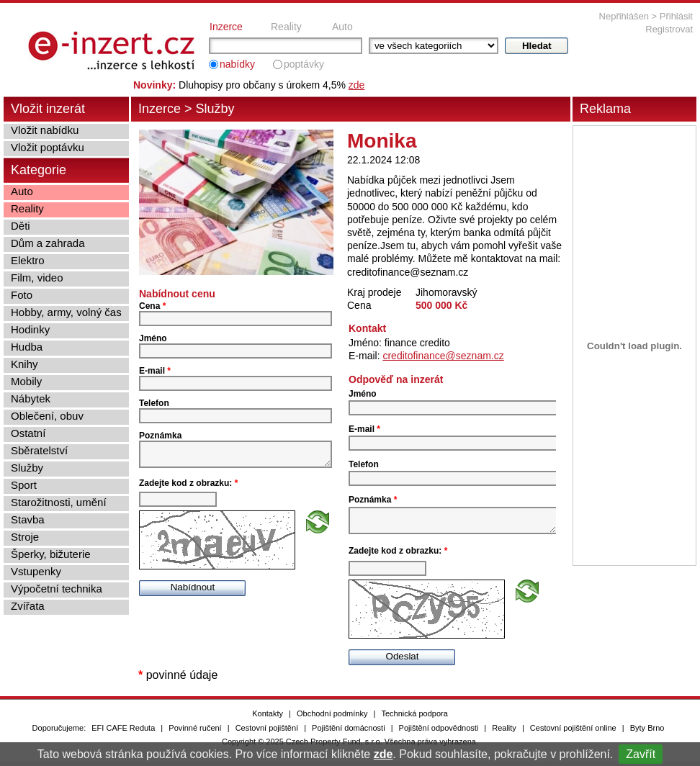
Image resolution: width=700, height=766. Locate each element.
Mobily (26, 381)
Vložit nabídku (45, 130)
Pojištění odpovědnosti (439, 732)
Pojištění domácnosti (349, 732)
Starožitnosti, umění (59, 502)
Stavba (28, 519)
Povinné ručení (195, 732)
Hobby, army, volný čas (66, 312)
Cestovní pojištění (267, 732)
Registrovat (669, 29)
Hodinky (30, 329)
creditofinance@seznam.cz (443, 356)
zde (383, 754)
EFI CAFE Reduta (123, 732)
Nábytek (31, 398)
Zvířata (28, 606)
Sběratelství (39, 450)
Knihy (24, 364)
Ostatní (28, 433)
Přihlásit (676, 16)
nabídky (237, 64)
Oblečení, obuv (47, 416)
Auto (342, 27)
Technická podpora (414, 718)
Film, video (37, 278)
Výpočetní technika (57, 589)
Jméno (153, 338)
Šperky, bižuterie (51, 554)
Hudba (27, 347)
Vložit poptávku (48, 147)
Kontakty (268, 718)
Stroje (25, 537)
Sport (24, 485)
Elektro (28, 260)
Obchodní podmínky (332, 718)
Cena (152, 306)
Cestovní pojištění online (573, 732)
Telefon (154, 403)
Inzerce (226, 27)
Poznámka (160, 436)
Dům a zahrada (48, 243)
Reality (286, 27)
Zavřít (641, 754)
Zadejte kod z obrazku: (188, 487)
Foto (22, 295)
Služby (215, 109)
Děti (21, 226)
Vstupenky (36, 571)
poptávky (304, 64)
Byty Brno (647, 732)
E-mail (155, 371)
